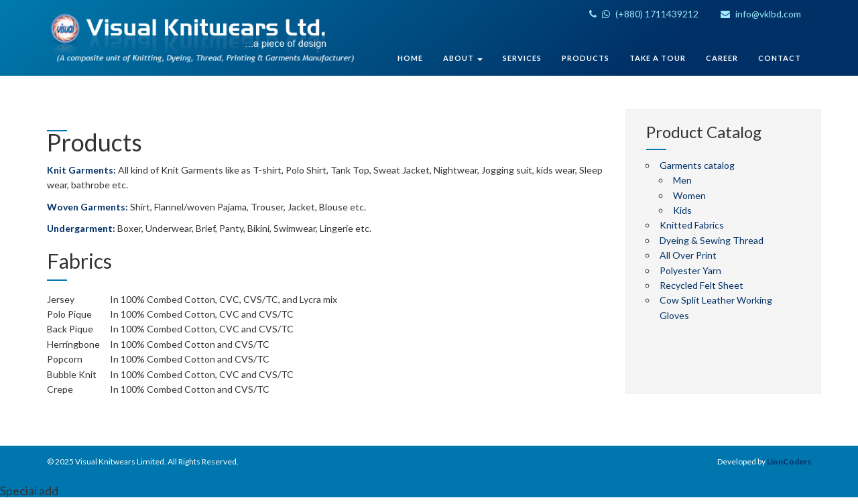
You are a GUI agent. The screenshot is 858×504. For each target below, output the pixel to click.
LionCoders (789, 461)
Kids (682, 210)
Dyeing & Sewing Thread (712, 240)
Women (689, 195)
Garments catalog (697, 165)
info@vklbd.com (761, 14)
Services (522, 58)
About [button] (463, 58)
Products (586, 58)
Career (722, 58)
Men (682, 180)
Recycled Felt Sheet (701, 285)
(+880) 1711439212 (644, 14)
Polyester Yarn (690, 270)
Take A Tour (658, 58)
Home (410, 58)
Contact (780, 58)
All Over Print (688, 255)
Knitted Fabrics (692, 225)
